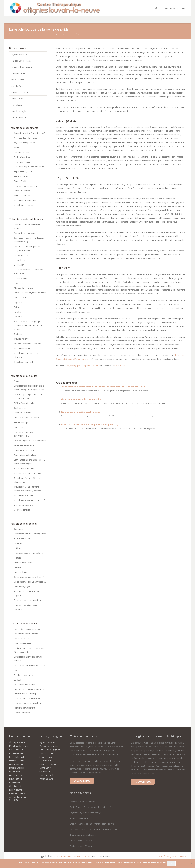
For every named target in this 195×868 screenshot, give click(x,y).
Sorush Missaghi (19, 111)
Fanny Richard (15, 790)
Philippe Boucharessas (21, 61)
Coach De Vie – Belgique (81, 841)
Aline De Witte (18, 86)
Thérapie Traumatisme (80, 818)
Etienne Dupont (16, 764)
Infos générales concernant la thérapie (156, 736)
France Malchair (16, 775)
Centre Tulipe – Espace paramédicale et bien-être (92, 807)
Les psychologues (51, 736)
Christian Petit (15, 786)
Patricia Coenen (18, 73)
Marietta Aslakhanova (19, 746)
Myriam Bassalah (19, 55)
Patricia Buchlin (16, 753)
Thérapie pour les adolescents (83, 835)
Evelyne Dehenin (17, 761)
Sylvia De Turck (18, 80)
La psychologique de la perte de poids (81, 366)
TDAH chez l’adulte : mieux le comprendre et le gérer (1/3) (89, 425)
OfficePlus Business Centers (82, 802)
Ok (171, 863)
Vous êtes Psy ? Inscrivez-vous (172, 856)
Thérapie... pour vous (84, 736)
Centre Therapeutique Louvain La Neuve (72, 856)
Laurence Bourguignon (22, 67)
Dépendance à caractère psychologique (80, 412)
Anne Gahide (15, 772)
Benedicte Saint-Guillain (20, 793)
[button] (10, 20)
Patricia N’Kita (15, 782)
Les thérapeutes (20, 736)
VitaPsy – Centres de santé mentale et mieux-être (92, 824)
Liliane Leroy (17, 99)
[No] (192, 863)
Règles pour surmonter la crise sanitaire (81, 399)
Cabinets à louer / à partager (83, 846)
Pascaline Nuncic (19, 117)
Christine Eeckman (20, 92)
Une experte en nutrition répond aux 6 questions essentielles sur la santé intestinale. (103, 387)
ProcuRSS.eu (120, 366)
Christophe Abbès (17, 742)
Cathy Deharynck (17, 757)
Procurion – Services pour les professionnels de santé (94, 829)
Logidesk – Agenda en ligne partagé (86, 813)
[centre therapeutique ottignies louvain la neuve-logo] (55, 8)
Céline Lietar (17, 105)
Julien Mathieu (15, 779)
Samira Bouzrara (17, 750)
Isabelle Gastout (16, 768)
